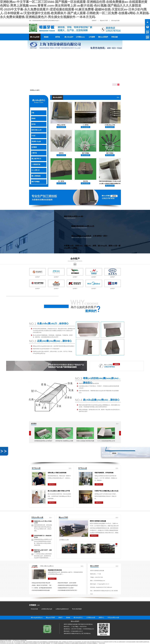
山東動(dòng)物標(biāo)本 (62, 609)
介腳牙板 (34, 153)
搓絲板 (46, 37)
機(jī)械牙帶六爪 (36, 159)
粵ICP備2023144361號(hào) (85, 624)
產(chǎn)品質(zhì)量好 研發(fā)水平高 (59, 491)
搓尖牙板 (86, 181)
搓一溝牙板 (61, 181)
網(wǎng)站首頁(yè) (35, 38)
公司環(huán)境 (80, 38)
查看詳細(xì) (52, 484)
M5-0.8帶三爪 (35, 170)
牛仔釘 (33, 136)
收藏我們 (94, 20)
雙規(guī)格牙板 (61, 125)
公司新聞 (92, 37)
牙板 (33, 113)
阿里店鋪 (115, 37)
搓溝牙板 (61, 153)
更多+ (118, 97)
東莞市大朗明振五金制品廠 (98, 521)
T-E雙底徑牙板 (36, 164)
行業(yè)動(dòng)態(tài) (47, 566)
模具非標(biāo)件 (36, 130)
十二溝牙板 (86, 125)
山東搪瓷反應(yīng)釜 (47, 609)
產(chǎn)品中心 (69, 38)
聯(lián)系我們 (103, 37)
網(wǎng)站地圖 (115, 20)
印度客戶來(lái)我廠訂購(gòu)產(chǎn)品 (106, 491)
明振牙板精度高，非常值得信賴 (104, 473)
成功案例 (34, 424)
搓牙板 (58, 37)
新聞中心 (101, 618)
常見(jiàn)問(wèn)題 (37, 517)
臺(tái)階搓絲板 (36, 176)
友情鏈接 (33, 605)
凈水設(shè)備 (34, 609)
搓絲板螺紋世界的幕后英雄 (55, 570)
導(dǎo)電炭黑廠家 (77, 609)
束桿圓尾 (34, 147)
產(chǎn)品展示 (58, 97)
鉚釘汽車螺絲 (35, 182)
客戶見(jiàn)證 (36, 468)
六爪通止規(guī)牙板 (110, 125)
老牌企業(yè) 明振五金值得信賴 (57, 473)
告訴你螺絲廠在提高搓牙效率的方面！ (68, 590)
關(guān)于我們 (104, 20)
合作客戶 (75, 259)
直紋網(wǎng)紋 (36, 141)
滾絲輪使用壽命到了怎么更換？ (66, 588)
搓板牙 (60, 618)
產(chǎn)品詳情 (61, 127)
